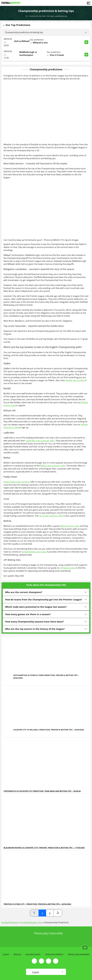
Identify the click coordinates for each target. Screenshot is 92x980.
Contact (6, 954)
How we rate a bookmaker (79, 954)
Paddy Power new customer (17, 482)
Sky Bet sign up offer (75, 380)
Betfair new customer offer (53, 466)
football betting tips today (34, 552)
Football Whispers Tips (31, 922)
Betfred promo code (69, 526)
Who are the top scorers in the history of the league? (35, 629)
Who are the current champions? (24, 592)
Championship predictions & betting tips (24, 32)
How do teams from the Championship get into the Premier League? (44, 600)
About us (17, 954)
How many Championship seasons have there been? (34, 622)
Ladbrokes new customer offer (40, 441)
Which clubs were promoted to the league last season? (36, 607)
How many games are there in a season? (28, 614)
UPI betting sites (68, 568)
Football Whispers (10, 922)
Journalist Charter (33, 954)
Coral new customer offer (51, 516)
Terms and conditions (54, 954)
